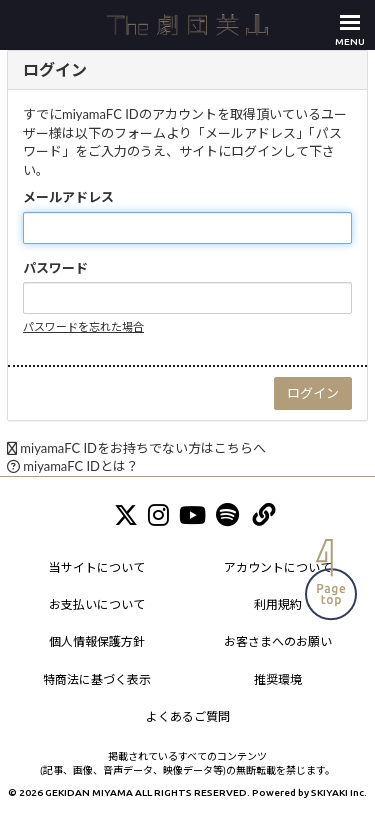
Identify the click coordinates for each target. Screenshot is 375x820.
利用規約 (278, 604)
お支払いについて (97, 604)
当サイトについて (97, 567)
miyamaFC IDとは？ (81, 466)
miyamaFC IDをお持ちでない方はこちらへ (143, 448)
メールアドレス (68, 197)
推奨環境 (278, 679)
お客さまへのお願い (278, 641)
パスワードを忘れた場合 (83, 326)
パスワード (55, 268)
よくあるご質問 (188, 716)
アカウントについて (278, 567)
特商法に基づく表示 (97, 679)
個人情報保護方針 (97, 641)
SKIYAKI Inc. (339, 792)
